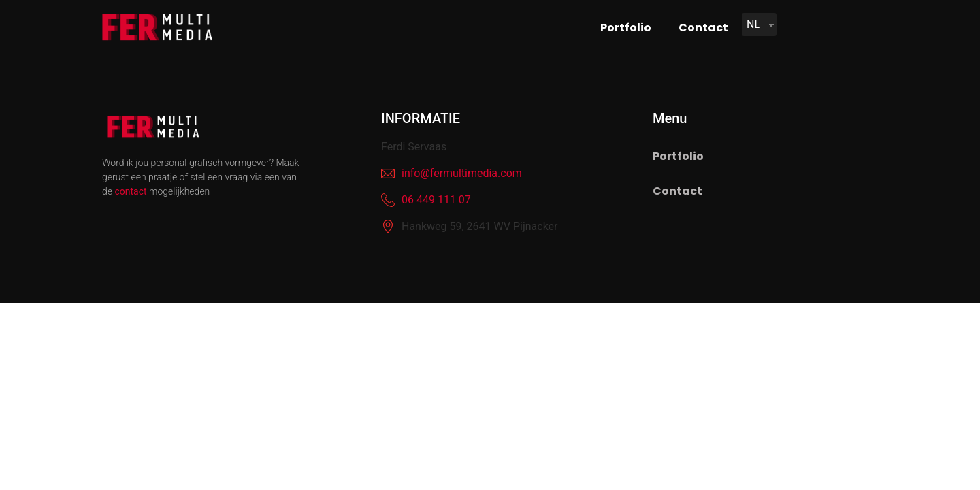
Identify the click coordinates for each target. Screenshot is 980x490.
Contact (703, 28)
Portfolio (626, 28)
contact (130, 191)
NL (753, 24)
